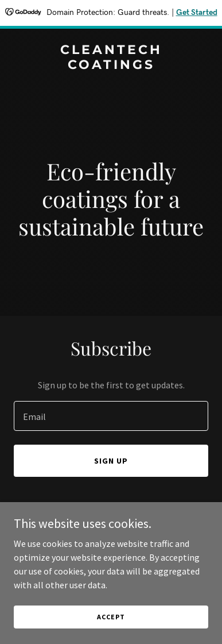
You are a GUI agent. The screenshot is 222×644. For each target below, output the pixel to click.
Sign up (111, 461)
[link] (111, 65)
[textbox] (111, 416)
